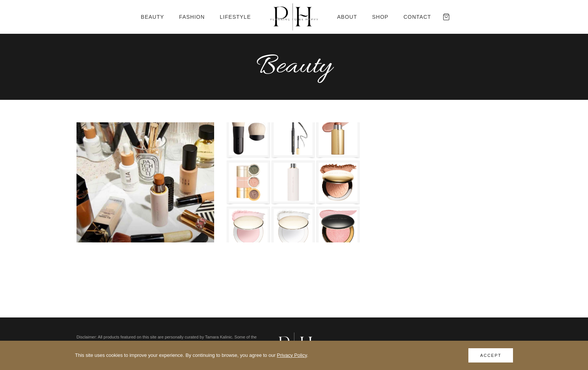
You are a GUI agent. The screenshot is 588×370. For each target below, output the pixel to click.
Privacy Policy (292, 355)
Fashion (192, 17)
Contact (417, 17)
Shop (380, 17)
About (347, 17)
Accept (491, 355)
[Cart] (446, 17)
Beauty (153, 17)
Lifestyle (235, 17)
